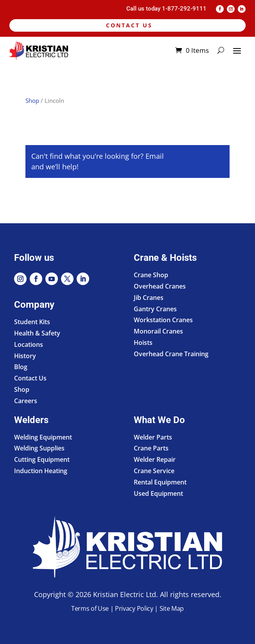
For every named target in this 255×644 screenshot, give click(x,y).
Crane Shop (151, 275)
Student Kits (32, 322)
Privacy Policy (134, 608)
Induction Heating (41, 471)
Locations (29, 344)
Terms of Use (90, 608)
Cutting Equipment (42, 459)
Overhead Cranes (160, 286)
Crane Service (154, 471)
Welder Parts (153, 437)
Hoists (143, 343)
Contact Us (129, 25)
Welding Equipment (43, 437)
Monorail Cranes (158, 331)
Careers (26, 401)
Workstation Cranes (163, 320)
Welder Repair (155, 459)
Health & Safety (37, 333)
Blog (21, 367)
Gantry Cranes (155, 309)
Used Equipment (158, 493)
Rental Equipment (160, 482)
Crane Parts (151, 448)
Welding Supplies (39, 448)
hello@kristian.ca (194, 156)
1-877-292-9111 (184, 9)
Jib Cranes (149, 298)
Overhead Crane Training (171, 354)
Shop (32, 100)
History (25, 356)
